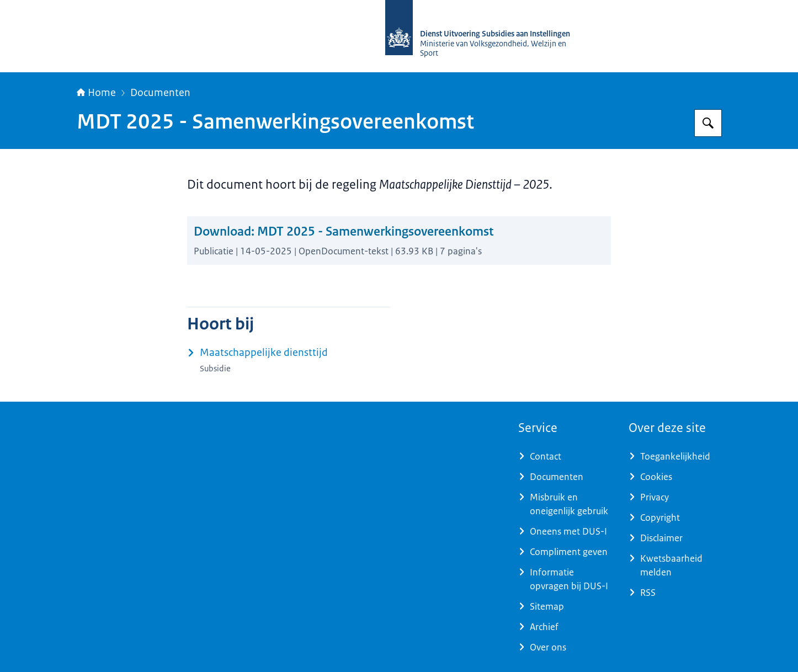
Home (96, 93)
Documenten (160, 93)
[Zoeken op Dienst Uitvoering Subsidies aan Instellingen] (708, 123)
